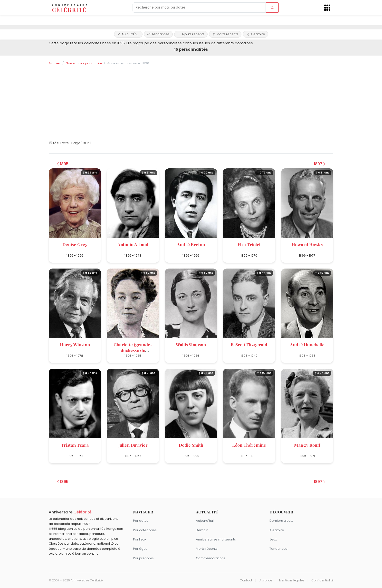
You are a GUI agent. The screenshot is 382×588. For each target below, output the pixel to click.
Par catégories (145, 530)
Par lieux (140, 539)
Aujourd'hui (128, 20)
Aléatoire (256, 20)
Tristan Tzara (75, 445)
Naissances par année (84, 63)
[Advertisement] (191, 103)
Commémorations (211, 558)
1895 (62, 164)
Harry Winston (75, 344)
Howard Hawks (307, 244)
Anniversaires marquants (216, 539)
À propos (266, 580)
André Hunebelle (307, 344)
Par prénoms (143, 558)
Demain (202, 530)
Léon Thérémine (249, 445)
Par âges (140, 549)
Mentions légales (292, 580)
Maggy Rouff (307, 445)
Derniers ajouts (281, 521)
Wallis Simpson (191, 344)
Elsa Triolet (249, 244)
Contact (246, 580)
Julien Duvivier (133, 445)
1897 (320, 164)
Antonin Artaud (133, 244)
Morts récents (225, 20)
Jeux (273, 539)
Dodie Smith (191, 445)
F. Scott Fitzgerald (249, 344)
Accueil (55, 63)
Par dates (141, 521)
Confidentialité (322, 580)
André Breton (191, 244)
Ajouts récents (191, 20)
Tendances (158, 20)
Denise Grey (75, 244)
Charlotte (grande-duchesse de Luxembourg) (133, 350)
